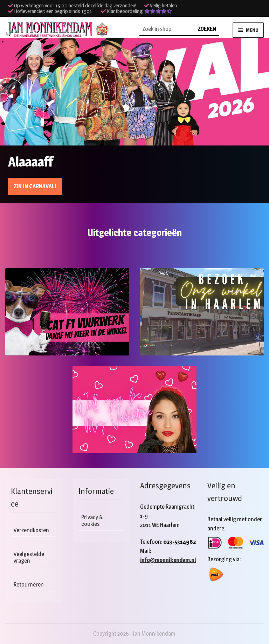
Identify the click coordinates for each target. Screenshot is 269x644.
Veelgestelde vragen (29, 557)
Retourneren (29, 585)
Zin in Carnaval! (35, 186)
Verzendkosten (31, 530)
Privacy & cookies (92, 521)
